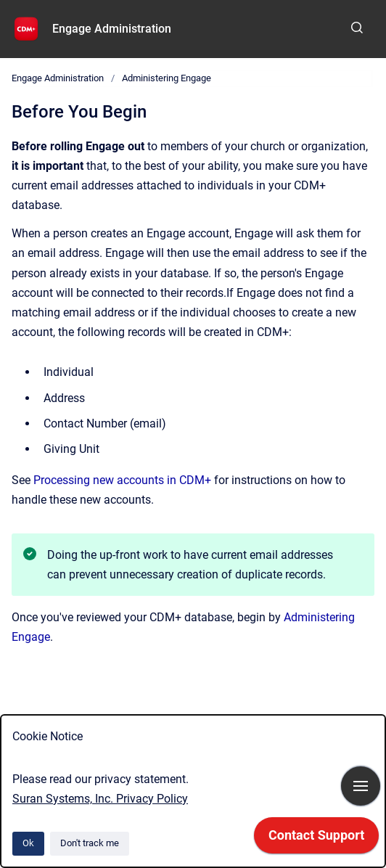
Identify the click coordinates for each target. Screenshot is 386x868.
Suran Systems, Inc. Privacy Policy (100, 799)
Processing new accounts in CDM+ (122, 480)
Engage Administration (112, 29)
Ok (28, 843)
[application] (316, 839)
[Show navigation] (361, 786)
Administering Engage (167, 78)
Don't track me (90, 843)
